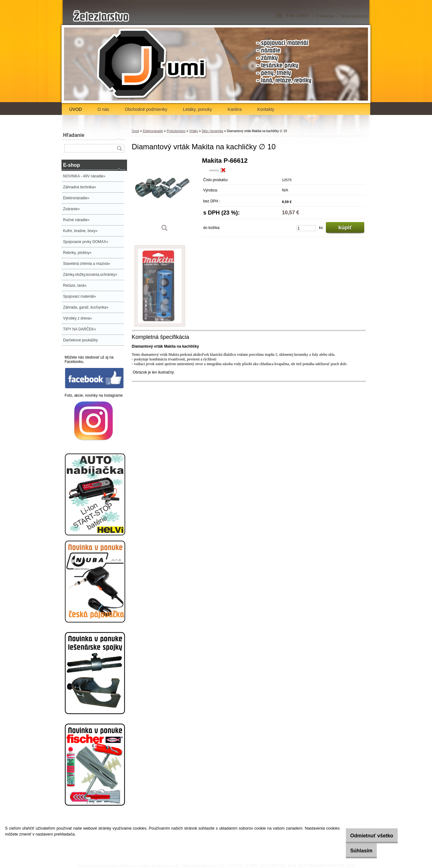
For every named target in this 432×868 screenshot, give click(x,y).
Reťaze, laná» (75, 285)
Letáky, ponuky (197, 109)
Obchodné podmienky (146, 109)
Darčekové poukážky (80, 340)
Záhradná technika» (80, 187)
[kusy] (306, 228)
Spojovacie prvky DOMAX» (86, 242)
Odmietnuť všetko (364, 836)
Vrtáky (194, 131)
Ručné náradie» (76, 220)
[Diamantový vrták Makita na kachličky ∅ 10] (164, 197)
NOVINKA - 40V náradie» (84, 176)
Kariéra (235, 109)
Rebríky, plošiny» (77, 253)
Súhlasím (353, 851)
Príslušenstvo (176, 131)
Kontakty (266, 109)
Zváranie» (71, 209)
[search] (119, 148)
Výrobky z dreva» (78, 318)
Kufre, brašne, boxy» (80, 231)
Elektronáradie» (76, 198)
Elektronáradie (153, 131)
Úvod (135, 131)
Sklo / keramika (212, 131)
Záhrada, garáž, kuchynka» (86, 307)
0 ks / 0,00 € (298, 15)
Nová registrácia (354, 16)
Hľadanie (74, 135)
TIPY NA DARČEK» (80, 329)
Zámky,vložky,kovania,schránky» (90, 275)
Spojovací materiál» (79, 296)
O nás (103, 109)
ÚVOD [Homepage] (76, 109)
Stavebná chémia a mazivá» (87, 264)
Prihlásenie (325, 16)
